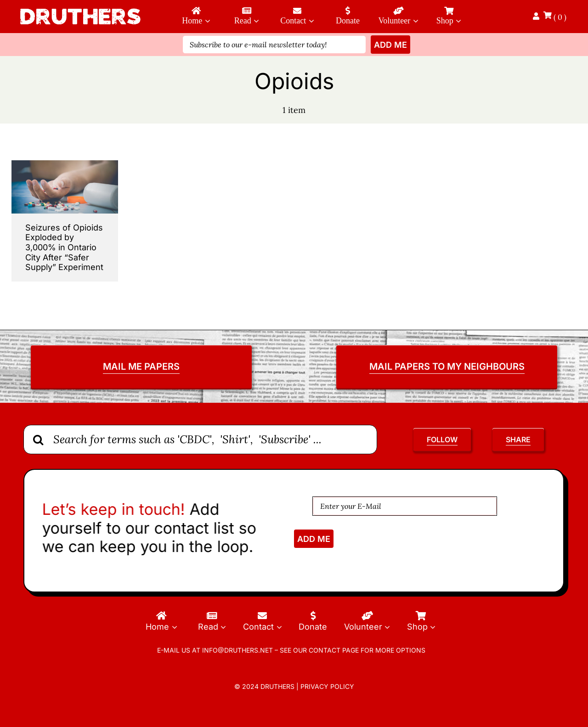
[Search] (38, 440)
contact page (334, 650)
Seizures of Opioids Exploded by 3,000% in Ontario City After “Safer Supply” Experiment (64, 247)
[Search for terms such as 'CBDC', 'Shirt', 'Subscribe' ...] (200, 440)
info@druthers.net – (239, 650)
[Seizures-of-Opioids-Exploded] (65, 164)
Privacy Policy (327, 686)
